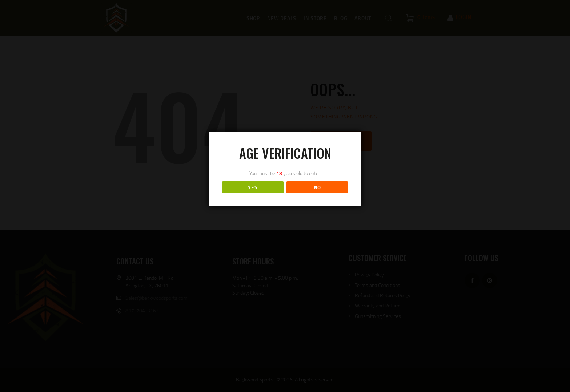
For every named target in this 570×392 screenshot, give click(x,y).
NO (317, 187)
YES (253, 187)
